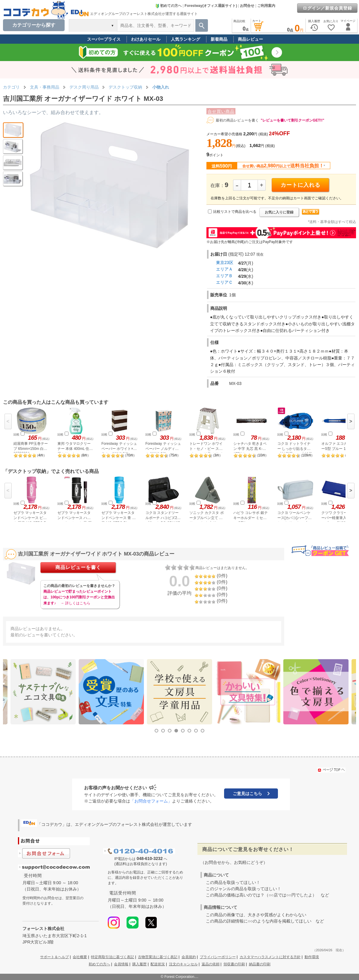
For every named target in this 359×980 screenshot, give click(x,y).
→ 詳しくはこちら (75, 603)
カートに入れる (301, 185)
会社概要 (80, 957)
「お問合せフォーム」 (151, 801)
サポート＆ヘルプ (54, 957)
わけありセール (146, 39)
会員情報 (121, 964)
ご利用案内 (266, 6)
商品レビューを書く (78, 567)
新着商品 (219, 39)
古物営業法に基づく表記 (158, 957)
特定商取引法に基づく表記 (112, 957)
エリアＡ (224, 269)
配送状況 (158, 964)
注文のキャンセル (183, 964)
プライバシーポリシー (218, 957)
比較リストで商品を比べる (235, 212)
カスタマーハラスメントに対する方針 (270, 957)
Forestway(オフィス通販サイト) (211, 6)
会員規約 (189, 957)
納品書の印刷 (260, 964)
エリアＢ (224, 276)
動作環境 (312, 957)
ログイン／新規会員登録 (327, 8)
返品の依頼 (211, 964)
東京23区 (225, 263)
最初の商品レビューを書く (237, 120)
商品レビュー (250, 39)
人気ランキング (185, 39)
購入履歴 (139, 964)
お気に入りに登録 (279, 212)
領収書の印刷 (234, 964)
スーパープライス (104, 39)
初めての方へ (168, 6)
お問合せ (247, 6)
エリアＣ (224, 282)
